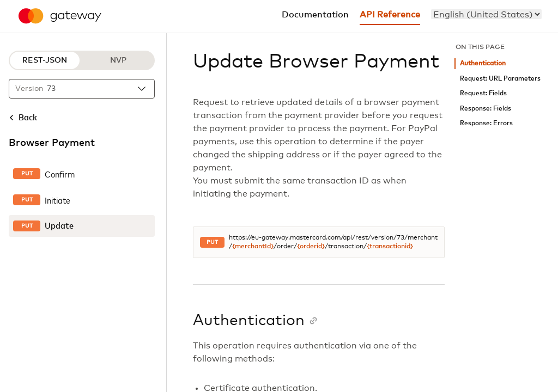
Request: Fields (483, 93)
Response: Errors (486, 123)
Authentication (483, 63)
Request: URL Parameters (500, 79)
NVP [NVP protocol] (118, 60)
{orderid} (311, 247)
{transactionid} (390, 247)
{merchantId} (253, 247)
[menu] (486, 14)
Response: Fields (486, 109)
